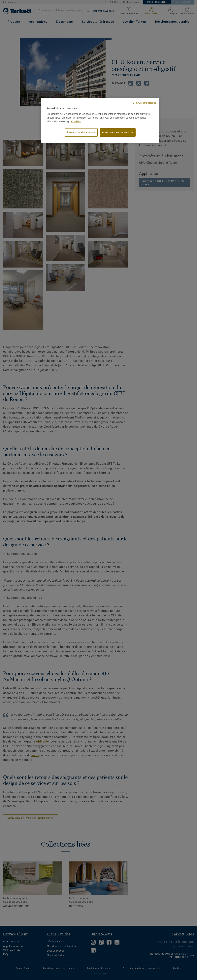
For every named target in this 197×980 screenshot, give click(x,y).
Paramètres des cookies (81, 132)
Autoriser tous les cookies (118, 132)
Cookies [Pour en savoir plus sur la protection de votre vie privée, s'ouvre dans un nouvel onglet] (76, 122)
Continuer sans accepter (145, 103)
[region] (100, 121)
